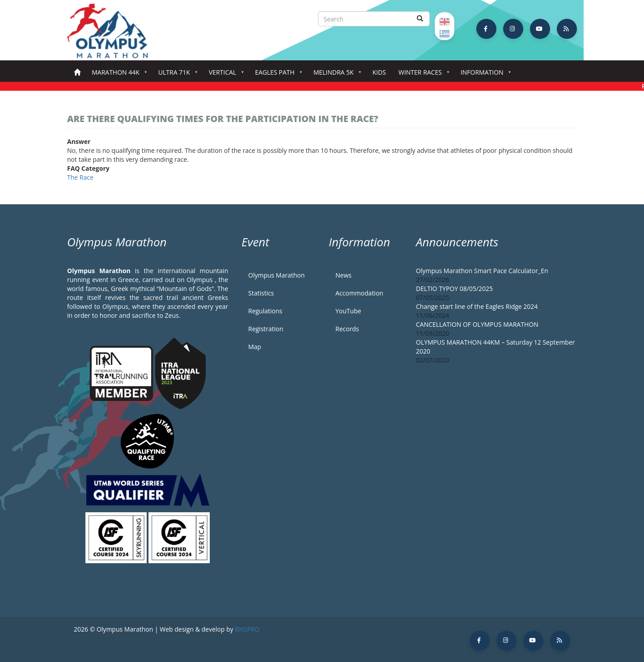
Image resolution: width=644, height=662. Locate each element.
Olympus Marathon (276, 275)
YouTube (348, 311)
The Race (80, 177)
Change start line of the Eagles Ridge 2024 (477, 306)
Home (77, 73)
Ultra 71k (176, 75)
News (343, 275)
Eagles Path (277, 75)
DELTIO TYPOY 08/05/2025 (454, 289)
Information (484, 75)
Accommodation (359, 293)
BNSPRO (247, 629)
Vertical (224, 75)
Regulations (265, 311)
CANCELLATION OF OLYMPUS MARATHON (477, 324)
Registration (266, 329)
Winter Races (422, 75)
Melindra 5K (335, 75)
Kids (379, 72)
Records (347, 329)
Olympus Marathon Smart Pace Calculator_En (482, 271)
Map (255, 347)
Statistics (261, 293)
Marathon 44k (117, 75)
